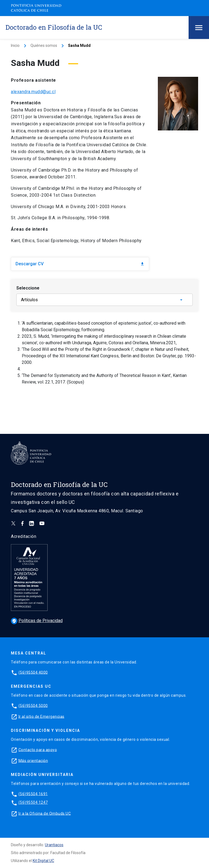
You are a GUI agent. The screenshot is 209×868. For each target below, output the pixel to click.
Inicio (15, 45)
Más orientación (33, 760)
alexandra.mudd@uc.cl (33, 92)
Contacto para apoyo (38, 750)
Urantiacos (54, 845)
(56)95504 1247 (33, 802)
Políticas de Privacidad (37, 621)
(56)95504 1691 (33, 794)
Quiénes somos (44, 45)
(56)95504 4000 (33, 672)
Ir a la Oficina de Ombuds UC (45, 813)
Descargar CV (80, 264)
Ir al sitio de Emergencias (42, 716)
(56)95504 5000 (33, 705)
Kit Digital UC (43, 861)
